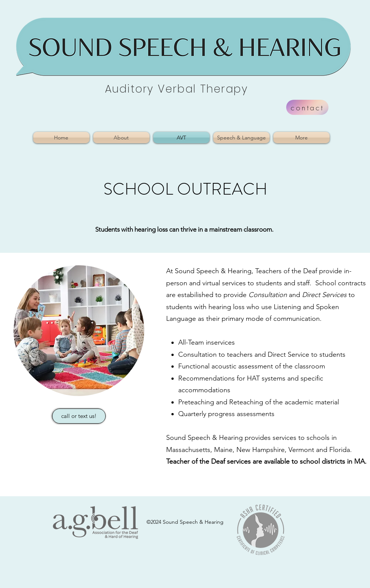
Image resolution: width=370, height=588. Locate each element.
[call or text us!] (79, 416)
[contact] (307, 107)
